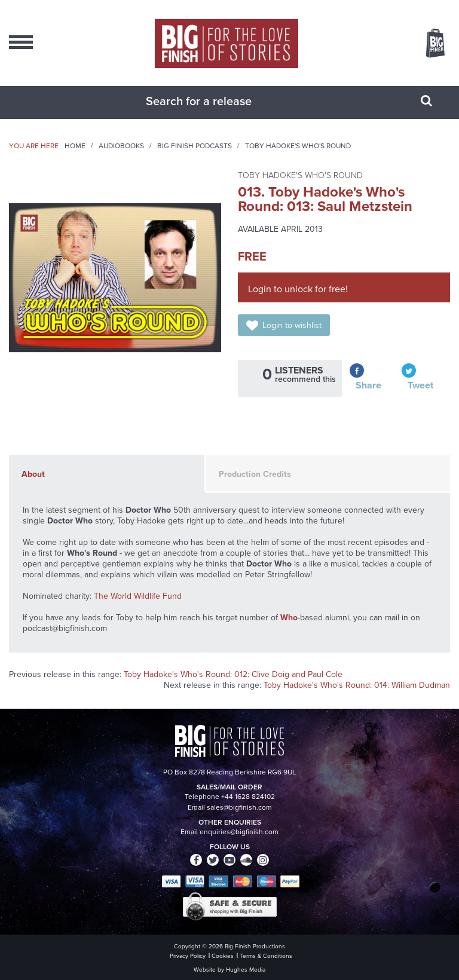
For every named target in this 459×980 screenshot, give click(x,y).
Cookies (223, 956)
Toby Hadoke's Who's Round (298, 146)
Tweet (420, 385)
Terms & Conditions (266, 956)
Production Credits (255, 474)
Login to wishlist (292, 325)
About (33, 474)
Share (368, 385)
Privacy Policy (188, 956)
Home (75, 146)
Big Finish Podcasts (195, 146)
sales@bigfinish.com (239, 807)
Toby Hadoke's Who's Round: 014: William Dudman (357, 685)
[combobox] (215, 101)
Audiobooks (121, 146)
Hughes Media (246, 970)
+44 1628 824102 (248, 797)
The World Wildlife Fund (138, 596)
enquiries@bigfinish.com (239, 832)
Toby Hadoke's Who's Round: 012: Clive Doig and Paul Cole (233, 674)
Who (289, 618)
